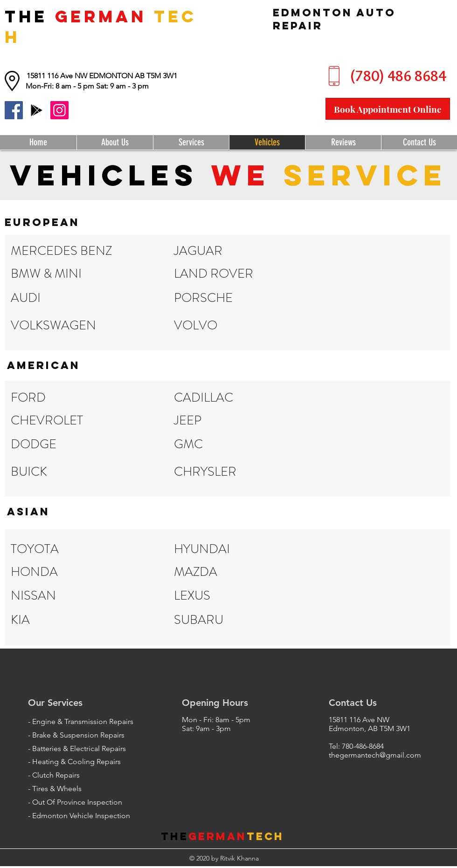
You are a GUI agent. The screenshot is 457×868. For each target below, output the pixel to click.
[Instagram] (59, 110)
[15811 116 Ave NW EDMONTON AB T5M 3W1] (102, 76)
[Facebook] (14, 110)
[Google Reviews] (37, 110)
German (218, 836)
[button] (87, 86)
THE (30, 16)
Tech (265, 836)
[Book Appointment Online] (388, 109)
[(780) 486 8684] (398, 76)
